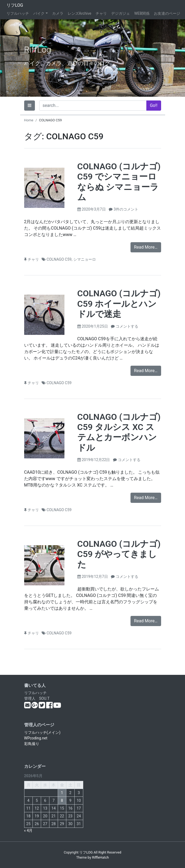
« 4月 (28, 830)
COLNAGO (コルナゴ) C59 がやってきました (119, 554)
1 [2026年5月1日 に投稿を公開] (62, 793)
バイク (39, 13)
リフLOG (15, 5)
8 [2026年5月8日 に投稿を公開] (62, 800)
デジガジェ (121, 13)
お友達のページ (167, 13)
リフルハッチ (18, 13)
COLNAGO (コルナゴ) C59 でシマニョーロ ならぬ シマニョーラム (119, 182)
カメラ (58, 13)
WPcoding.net (36, 738)
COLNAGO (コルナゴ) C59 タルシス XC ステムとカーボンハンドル (119, 432)
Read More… (146, 247)
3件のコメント (126, 209)
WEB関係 (142, 13)
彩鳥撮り (32, 744)
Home (29, 120)
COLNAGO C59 (59, 259)
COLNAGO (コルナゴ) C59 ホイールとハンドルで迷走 (119, 304)
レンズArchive (79, 13)
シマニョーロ (85, 259)
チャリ (101, 13)
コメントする (127, 326)
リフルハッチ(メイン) (42, 732)
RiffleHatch (101, 857)
